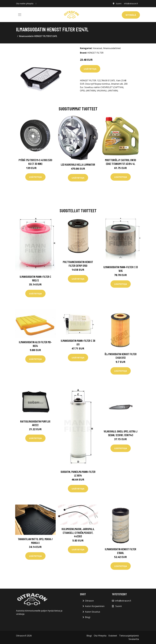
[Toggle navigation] (20, 15)
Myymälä (131, 15)
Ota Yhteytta (100, 636)
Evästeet (113, 636)
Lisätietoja (90, 69)
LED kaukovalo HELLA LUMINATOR (78, 164)
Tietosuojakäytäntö (129, 636)
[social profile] (36, 4)
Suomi (119, 4)
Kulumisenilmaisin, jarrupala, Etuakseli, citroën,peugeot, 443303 (78, 533)
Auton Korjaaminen (95, 606)
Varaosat (97, 48)
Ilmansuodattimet (112, 48)
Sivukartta (134, 639)
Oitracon (89, 601)
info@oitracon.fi (131, 4)
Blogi (88, 617)
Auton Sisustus (93, 612)
